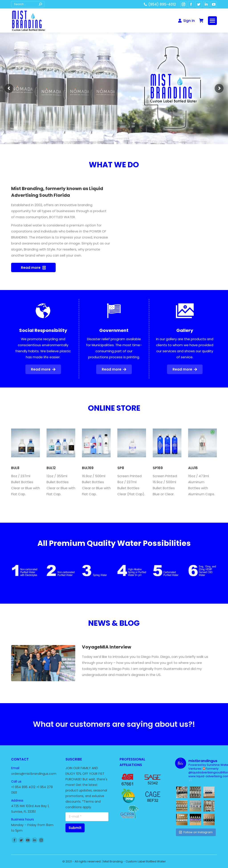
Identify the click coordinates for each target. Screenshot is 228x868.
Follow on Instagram (196, 832)
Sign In (186, 21)
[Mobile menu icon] (212, 21)
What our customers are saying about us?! (114, 731)
